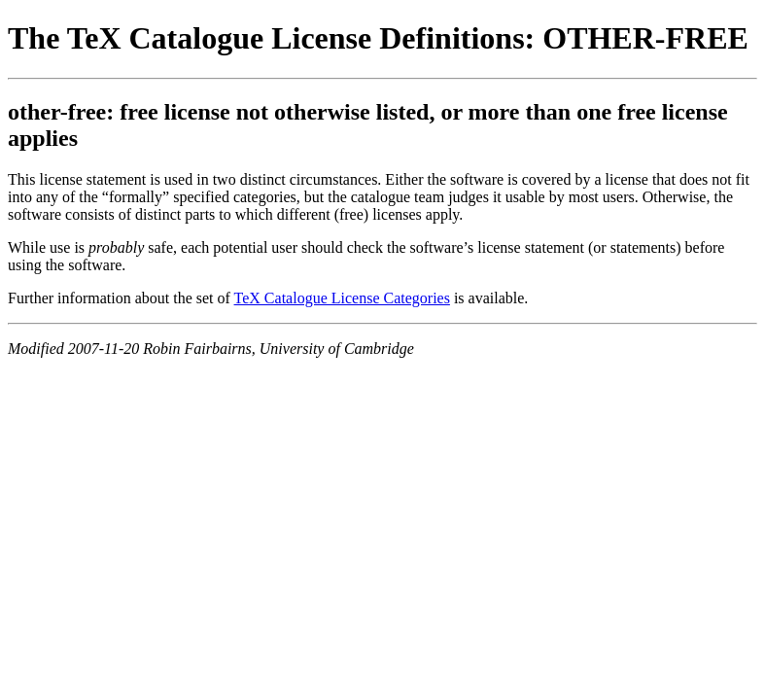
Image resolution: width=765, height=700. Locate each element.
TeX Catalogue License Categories (342, 298)
